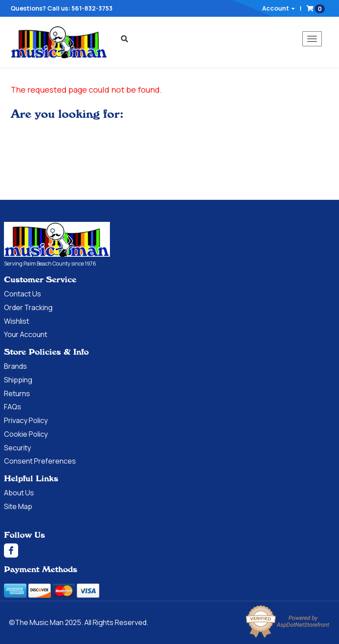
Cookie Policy (26, 434)
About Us (19, 493)
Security (17, 448)
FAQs (13, 407)
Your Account (26, 334)
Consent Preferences (40, 461)
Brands (15, 366)
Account (279, 8)
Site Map (18, 506)
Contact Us (23, 294)
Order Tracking (28, 307)
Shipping (18, 380)
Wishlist (17, 321)
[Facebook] (169, 550)
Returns (17, 393)
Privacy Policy (26, 420)
